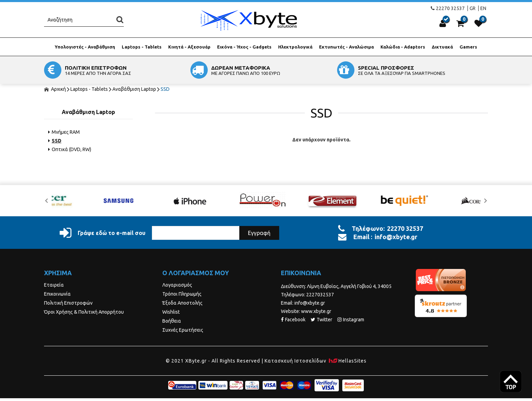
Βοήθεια (172, 321)
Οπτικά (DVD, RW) (70, 149)
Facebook (293, 320)
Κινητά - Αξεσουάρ (189, 47)
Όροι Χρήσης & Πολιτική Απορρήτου (84, 312)
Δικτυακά (442, 47)
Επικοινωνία (57, 294)
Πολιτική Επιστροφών (68, 303)
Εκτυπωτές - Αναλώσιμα (346, 47)
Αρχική (55, 89)
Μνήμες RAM (64, 132)
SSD (165, 89)
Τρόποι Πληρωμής (182, 294)
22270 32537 (448, 8)
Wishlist (171, 312)
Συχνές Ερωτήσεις (183, 330)
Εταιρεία (54, 285)
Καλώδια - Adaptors (403, 47)
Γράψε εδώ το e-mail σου (102, 233)
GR (473, 8)
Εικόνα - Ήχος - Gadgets (244, 47)
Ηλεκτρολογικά (295, 47)
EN (483, 8)
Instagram (351, 320)
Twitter (321, 320)
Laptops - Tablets (142, 47)
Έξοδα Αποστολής (182, 303)
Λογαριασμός (177, 285)
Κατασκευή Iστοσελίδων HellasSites (316, 361)
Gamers (468, 47)
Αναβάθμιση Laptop (134, 89)
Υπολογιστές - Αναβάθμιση (85, 47)
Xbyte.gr (248, 20)
